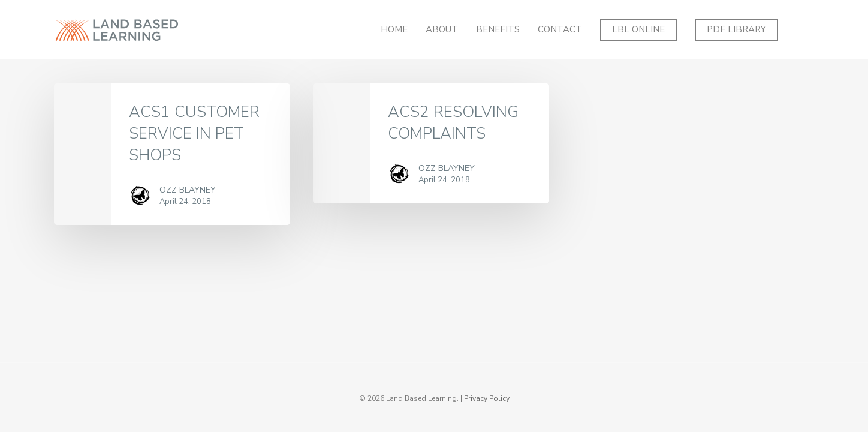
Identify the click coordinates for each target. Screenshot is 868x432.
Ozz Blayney (188, 190)
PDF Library (736, 29)
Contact (560, 29)
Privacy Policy (487, 398)
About (442, 29)
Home (394, 29)
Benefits (498, 29)
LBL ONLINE (638, 29)
